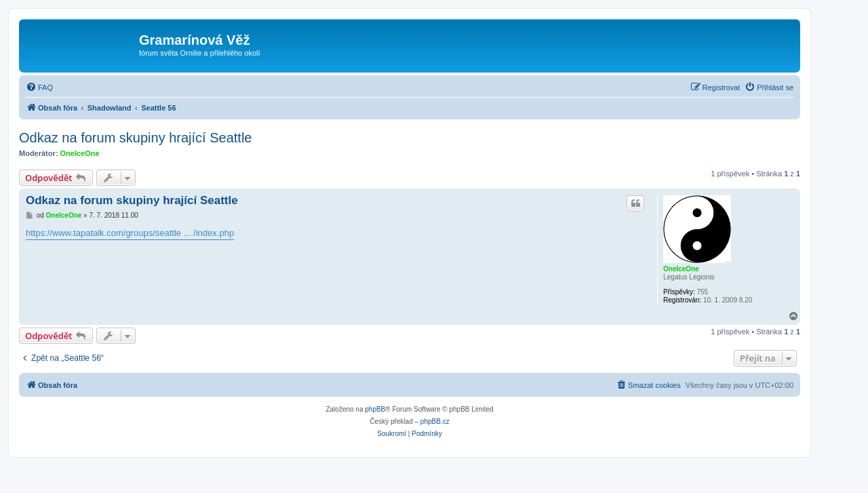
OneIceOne (80, 153)
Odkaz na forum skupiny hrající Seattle (136, 138)
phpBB (375, 409)
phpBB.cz (435, 421)
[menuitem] (39, 87)
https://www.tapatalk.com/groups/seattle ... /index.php (130, 233)
